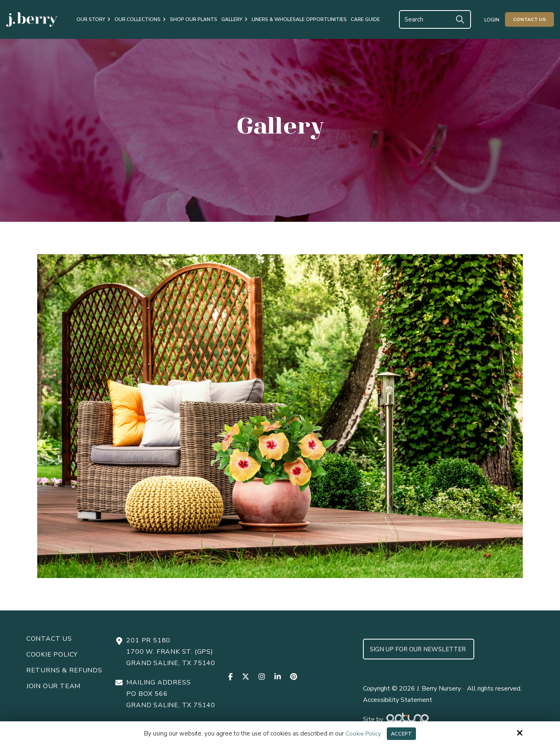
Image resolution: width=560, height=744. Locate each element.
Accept (402, 733)
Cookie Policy (361, 733)
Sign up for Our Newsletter (419, 649)
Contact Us (529, 19)
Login (492, 20)
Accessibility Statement (398, 700)
